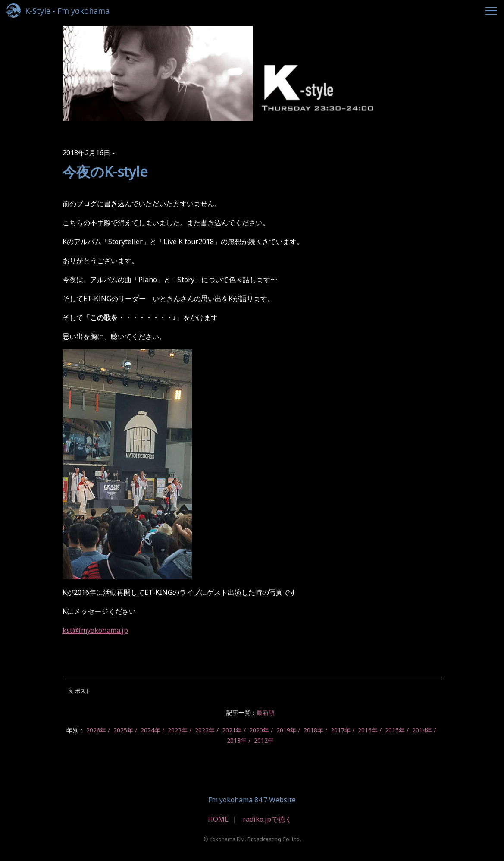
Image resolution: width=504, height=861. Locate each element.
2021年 (232, 730)
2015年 (395, 730)
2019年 (286, 730)
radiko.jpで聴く (267, 819)
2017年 (341, 730)
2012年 (264, 740)
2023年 (178, 730)
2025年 (123, 730)
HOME (218, 819)
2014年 (422, 730)
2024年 (150, 730)
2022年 (205, 730)
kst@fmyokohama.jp (95, 630)
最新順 (266, 712)
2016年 (368, 730)
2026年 (96, 730)
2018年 (313, 730)
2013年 (237, 740)
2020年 (259, 730)
